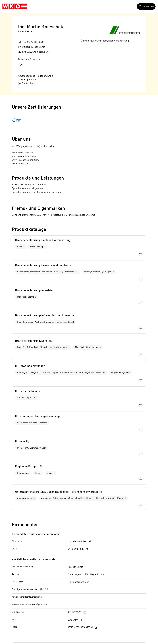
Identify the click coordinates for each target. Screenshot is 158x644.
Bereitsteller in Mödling (25, 607)
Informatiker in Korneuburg (82, 617)
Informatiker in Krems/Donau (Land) (87, 623)
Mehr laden (79, 317)
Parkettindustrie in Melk (25, 597)
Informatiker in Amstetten (81, 581)
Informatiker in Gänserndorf (82, 597)
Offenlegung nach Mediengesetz (40, 544)
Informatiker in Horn (78, 612)
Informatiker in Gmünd (79, 602)
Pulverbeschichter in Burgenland (30, 576)
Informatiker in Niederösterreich (85, 576)
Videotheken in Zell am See (26, 623)
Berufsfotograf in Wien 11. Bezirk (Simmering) (37, 617)
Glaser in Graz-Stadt (23, 586)
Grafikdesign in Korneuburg (27, 592)
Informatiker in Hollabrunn (82, 607)
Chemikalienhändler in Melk (27, 602)
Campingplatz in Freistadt (26, 581)
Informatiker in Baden (79, 586)
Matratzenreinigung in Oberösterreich (32, 612)
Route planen (27, 83)
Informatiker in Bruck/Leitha (83, 592)
